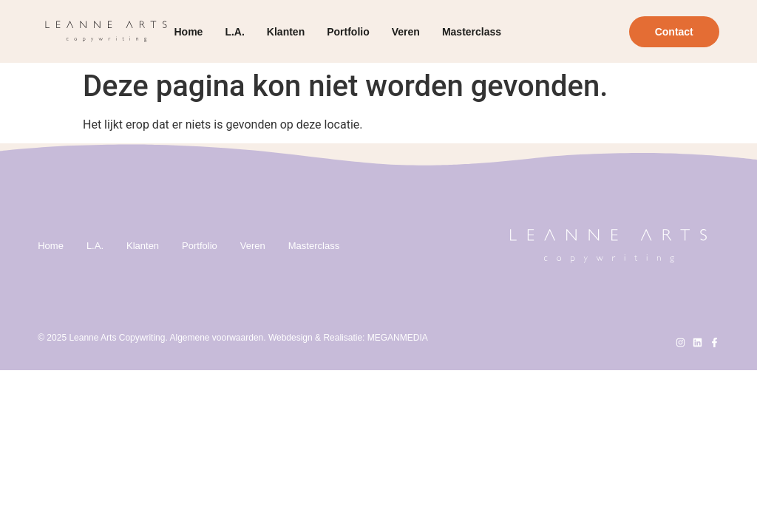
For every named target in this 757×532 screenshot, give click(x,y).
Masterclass (472, 32)
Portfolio (348, 32)
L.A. (234, 32)
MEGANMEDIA (398, 338)
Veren (406, 32)
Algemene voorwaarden (216, 338)
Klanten (286, 32)
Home (189, 32)
